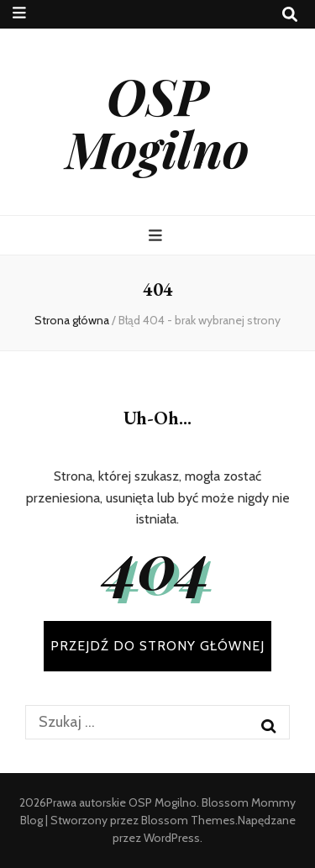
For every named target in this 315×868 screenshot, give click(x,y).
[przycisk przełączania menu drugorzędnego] (19, 13)
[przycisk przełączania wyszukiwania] (290, 15)
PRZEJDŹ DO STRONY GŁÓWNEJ (157, 646)
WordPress (172, 838)
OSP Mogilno (157, 121)
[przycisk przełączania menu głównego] (157, 236)
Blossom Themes (188, 820)
